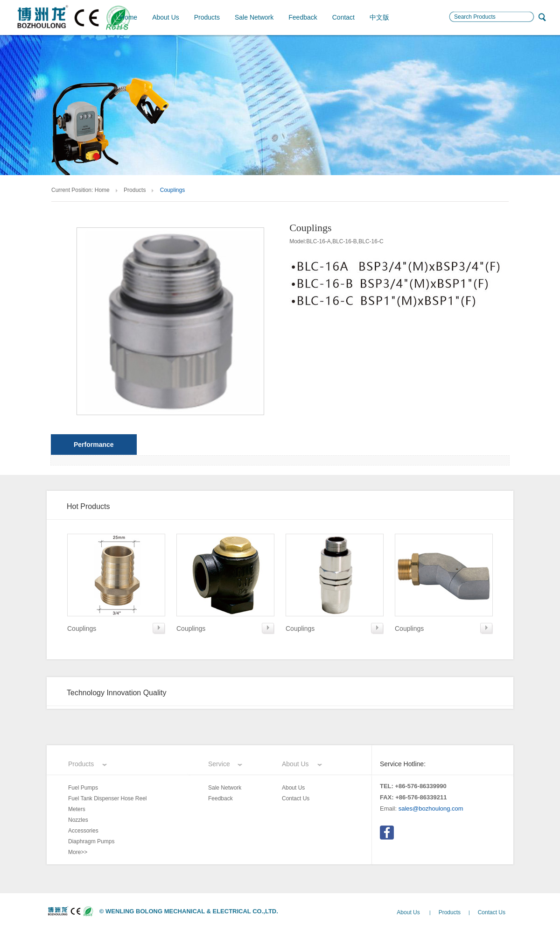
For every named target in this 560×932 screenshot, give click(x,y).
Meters (77, 809)
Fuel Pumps (83, 788)
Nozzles (78, 820)
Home (129, 17)
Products (207, 17)
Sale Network (254, 17)
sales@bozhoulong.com (431, 808)
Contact (343, 17)
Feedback (303, 17)
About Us (166, 17)
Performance (94, 445)
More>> (78, 852)
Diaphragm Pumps (91, 841)
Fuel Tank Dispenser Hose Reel (108, 798)
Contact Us (296, 798)
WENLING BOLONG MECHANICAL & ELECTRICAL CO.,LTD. (192, 911)
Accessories (83, 831)
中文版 (379, 17)
